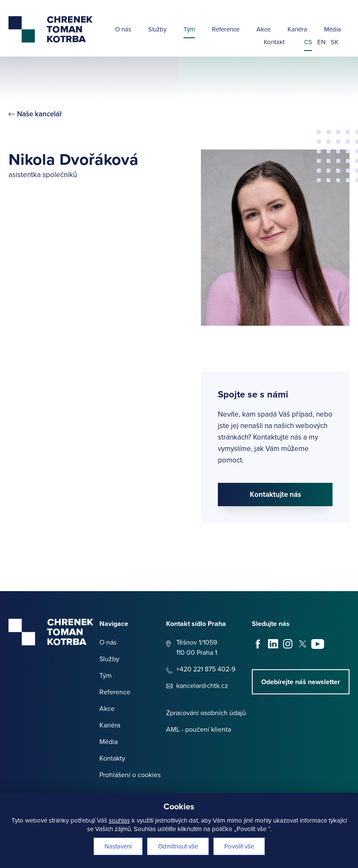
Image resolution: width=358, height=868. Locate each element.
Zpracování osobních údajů (206, 713)
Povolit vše (239, 846)
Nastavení (118, 846)
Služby (157, 30)
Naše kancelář (39, 114)
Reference (226, 30)
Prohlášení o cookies (130, 775)
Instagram (288, 644)
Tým (189, 30)
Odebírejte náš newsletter (301, 682)
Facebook (258, 644)
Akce (264, 30)
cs (308, 42)
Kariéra (297, 30)
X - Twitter (303, 644)
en (321, 42)
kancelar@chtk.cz (202, 686)
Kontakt (274, 42)
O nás (123, 30)
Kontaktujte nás (275, 495)
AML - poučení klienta (199, 729)
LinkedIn (273, 644)
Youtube (318, 644)
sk (335, 42)
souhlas (119, 820)
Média (333, 30)
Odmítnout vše (178, 846)
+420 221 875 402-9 (206, 669)
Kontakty (112, 758)
